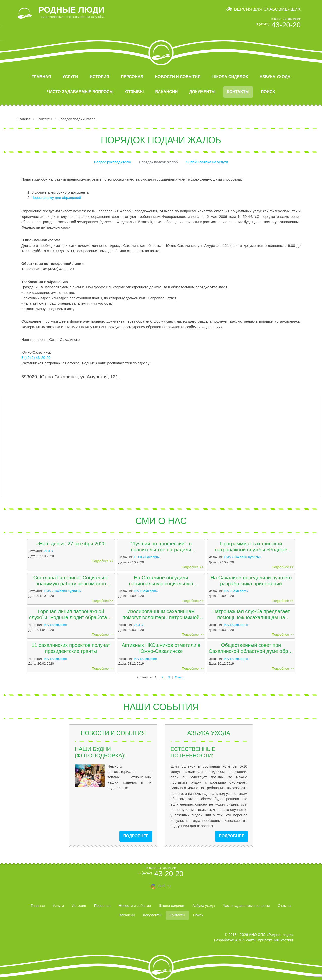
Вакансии (167, 92)
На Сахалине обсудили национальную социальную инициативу (161, 581)
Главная (41, 77)
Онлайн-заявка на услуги (207, 162)
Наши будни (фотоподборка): (100, 752)
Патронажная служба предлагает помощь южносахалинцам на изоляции (251, 614)
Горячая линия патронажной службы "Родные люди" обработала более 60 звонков (71, 614)
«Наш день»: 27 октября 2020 (71, 544)
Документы (202, 92)
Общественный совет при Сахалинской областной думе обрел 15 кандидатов (251, 648)
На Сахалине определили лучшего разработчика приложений (251, 581)
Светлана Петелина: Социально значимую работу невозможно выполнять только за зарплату (71, 581)
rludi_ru (165, 886)
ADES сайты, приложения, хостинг (264, 940)
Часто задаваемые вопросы (80, 92)
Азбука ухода (275, 77)
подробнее (136, 836)
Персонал (132, 77)
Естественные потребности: (193, 752)
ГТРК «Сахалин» (147, 557)
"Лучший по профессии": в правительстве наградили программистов (161, 547)
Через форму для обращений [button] (56, 198)
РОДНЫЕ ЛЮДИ (71, 10)
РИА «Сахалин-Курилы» (243, 557)
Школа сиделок (230, 77)
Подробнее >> (103, 561)
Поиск (268, 92)
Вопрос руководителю (112, 162)
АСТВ (49, 551)
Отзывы (134, 92)
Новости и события (178, 77)
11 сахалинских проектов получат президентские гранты (71, 648)
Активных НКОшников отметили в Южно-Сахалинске (161, 648)
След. (179, 677)
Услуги (70, 77)
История (99, 77)
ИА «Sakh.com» (146, 591)
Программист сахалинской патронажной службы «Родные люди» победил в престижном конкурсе (251, 547)
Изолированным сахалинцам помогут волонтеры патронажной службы (161, 614)
